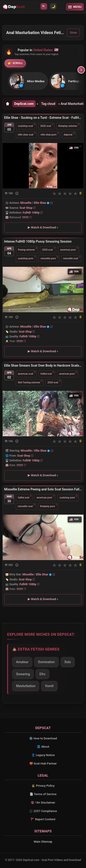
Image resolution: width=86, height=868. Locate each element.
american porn (68, 250)
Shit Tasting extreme (29, 382)
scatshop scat (25, 126)
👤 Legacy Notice (43, 755)
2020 (25, 217)
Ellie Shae (40, 203)
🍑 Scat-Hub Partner (43, 763)
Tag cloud (48, 104)
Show (73, 33)
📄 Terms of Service (43, 794)
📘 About (43, 747)
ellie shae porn (49, 135)
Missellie (26, 203)
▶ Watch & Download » (43, 228)
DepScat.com (24, 104)
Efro (42, 674)
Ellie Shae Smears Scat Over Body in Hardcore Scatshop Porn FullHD (43, 365)
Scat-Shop (26, 208)
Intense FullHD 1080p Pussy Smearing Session (38, 241)
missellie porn (48, 258)
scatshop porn (26, 258)
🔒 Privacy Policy (43, 786)
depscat (68, 135)
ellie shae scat (26, 135)
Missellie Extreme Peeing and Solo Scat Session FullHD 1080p (43, 489)
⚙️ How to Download (43, 738)
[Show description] (17, 194)
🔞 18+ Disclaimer (43, 803)
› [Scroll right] (81, 70)
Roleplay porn (48, 506)
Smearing (23, 674)
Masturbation (26, 686)
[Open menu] (75, 7)
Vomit (49, 686)
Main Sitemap (43, 842)
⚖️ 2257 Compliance (43, 811)
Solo (68, 662)
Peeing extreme (26, 250)
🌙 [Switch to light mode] (53, 6)
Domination (46, 662)
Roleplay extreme (68, 126)
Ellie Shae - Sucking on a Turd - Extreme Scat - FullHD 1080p (43, 118)
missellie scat (71, 258)
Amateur (22, 662)
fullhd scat (46, 374)
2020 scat (46, 126)
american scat (26, 374)
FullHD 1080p (31, 213)
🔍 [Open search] (44, 7)
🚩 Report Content (43, 819)
